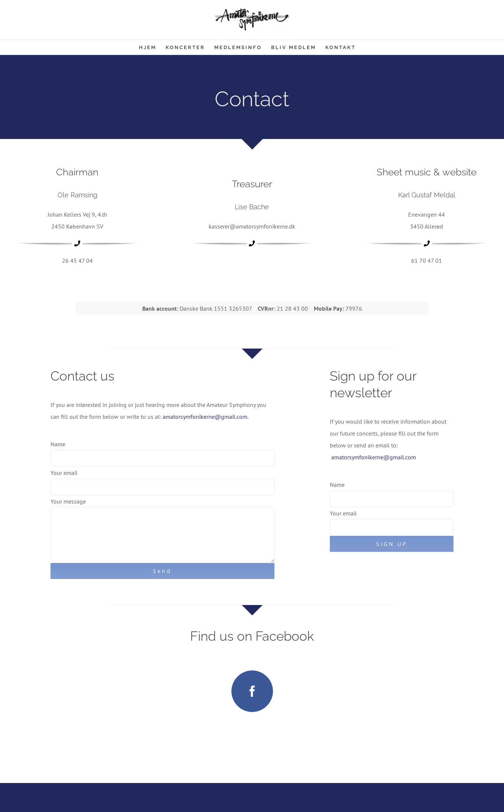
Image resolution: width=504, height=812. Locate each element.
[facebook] (252, 691)
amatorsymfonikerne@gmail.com (205, 417)
